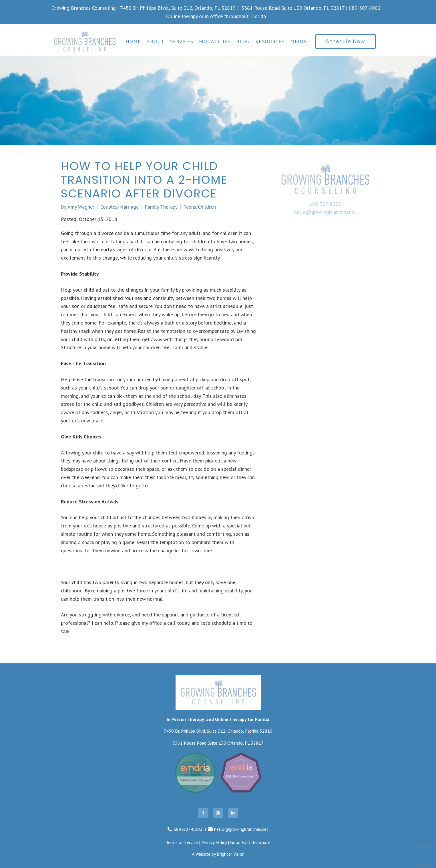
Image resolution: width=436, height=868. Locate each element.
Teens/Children (200, 207)
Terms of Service (182, 842)
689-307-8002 (365, 8)
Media (298, 41)
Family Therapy (161, 207)
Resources (270, 41)
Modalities (215, 41)
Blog (243, 41)
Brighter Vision (231, 854)
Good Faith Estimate (250, 842)
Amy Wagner (81, 207)
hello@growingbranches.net (325, 212)
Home (133, 41)
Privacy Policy (214, 842)
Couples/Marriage (120, 207)
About (156, 41)
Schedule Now (346, 41)
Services (182, 41)
